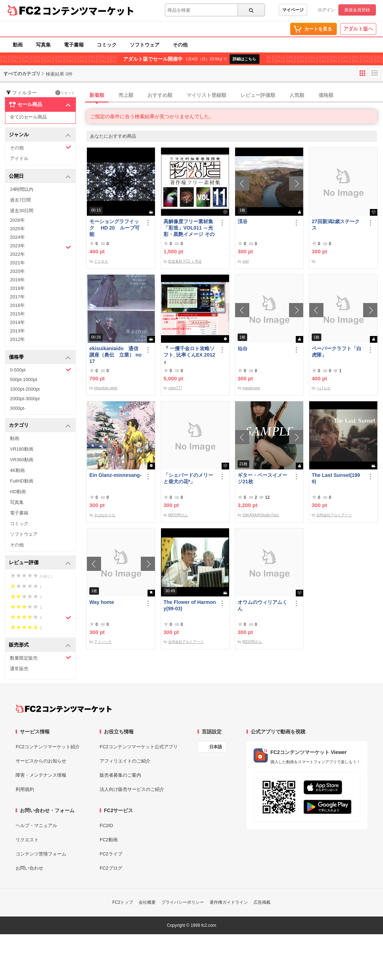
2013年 (17, 331)
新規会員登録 (357, 10)
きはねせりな (105, 515)
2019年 (17, 280)
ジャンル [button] (40, 135)
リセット (65, 93)
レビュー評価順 (258, 95)
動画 (18, 45)
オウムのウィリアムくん (262, 605)
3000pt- (18, 408)
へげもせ (323, 388)
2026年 (17, 220)
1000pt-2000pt (25, 389)
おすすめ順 (160, 95)
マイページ (293, 10)
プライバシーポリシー (183, 902)
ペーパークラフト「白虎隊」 (337, 352)
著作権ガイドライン (229, 902)
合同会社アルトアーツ (334, 515)
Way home (102, 602)
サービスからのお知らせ (41, 761)
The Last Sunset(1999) (336, 478)
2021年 (17, 263)
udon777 (175, 388)
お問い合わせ (29, 868)
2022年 (17, 254)
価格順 (326, 95)
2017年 (17, 297)
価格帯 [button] (40, 357)
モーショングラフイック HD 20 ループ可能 (115, 228)
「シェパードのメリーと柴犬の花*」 (188, 478)
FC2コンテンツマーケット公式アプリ (139, 747)
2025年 (17, 229)
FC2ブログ (111, 868)
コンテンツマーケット (88, 11)
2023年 (41, 247)
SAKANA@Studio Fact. (261, 515)
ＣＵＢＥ (101, 261)
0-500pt (41, 370)
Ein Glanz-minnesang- (115, 475)
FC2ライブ (111, 854)
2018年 (17, 288)
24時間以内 (22, 189)
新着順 (97, 95)
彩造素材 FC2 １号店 (185, 261)
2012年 (17, 339)
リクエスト (27, 840)
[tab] (235, 95)
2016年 (17, 305)
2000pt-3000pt (25, 399)
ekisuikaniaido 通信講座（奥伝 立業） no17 (115, 355)
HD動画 (18, 492)
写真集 (43, 45)
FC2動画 (109, 840)
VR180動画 (22, 449)
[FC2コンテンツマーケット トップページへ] (64, 709)
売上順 (126, 95)
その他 (180, 45)
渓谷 (243, 221)
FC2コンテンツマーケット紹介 (48, 747)
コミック (107, 45)
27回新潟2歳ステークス (336, 225)
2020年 (17, 271)
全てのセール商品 (28, 117)
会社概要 (147, 902)
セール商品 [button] (40, 105)
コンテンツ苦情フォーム (41, 854)
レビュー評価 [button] (40, 563)
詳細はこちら (244, 59)
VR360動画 (22, 460)
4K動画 (17, 470)
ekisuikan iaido (106, 388)
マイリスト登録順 (206, 95)
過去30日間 (22, 211)
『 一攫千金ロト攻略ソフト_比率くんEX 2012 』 (189, 355)
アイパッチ (103, 642)
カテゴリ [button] (40, 426)
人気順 (297, 95)
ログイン (326, 10)
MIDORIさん (178, 515)
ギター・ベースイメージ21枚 (262, 478)
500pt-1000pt (24, 379)
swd (245, 261)
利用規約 (25, 789)
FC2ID (106, 825)
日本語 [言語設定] (216, 747)
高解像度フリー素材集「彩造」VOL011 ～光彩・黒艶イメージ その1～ (189, 228)
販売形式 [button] (40, 645)
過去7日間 (20, 200)
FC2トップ (123, 902)
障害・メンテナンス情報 (41, 775)
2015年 (17, 314)
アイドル (19, 158)
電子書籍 (74, 45)
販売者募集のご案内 (120, 775)
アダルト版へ (358, 29)
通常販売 (19, 669)
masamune (251, 388)
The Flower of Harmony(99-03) (190, 605)
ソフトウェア (145, 45)
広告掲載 (262, 902)
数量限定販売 (41, 658)
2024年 (17, 237)
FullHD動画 (22, 481)
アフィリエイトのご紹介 (125, 761)
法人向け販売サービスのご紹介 (132, 789)
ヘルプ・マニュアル (36, 825)
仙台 (243, 348)
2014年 (17, 322)
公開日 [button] (40, 177)
